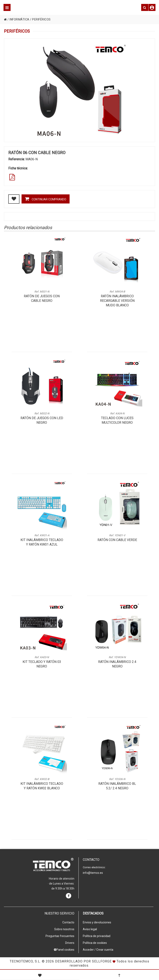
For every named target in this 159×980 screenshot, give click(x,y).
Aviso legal (90, 929)
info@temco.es (93, 873)
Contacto (68, 922)
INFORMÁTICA (19, 19)
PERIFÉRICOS (41, 19)
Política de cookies (95, 943)
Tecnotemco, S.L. (25, 961)
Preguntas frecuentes (60, 936)
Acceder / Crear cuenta (98, 950)
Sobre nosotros (64, 929)
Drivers (70, 943)
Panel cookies (64, 950)
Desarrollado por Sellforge (83, 961)
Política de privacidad (97, 936)
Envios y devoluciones (97, 922)
